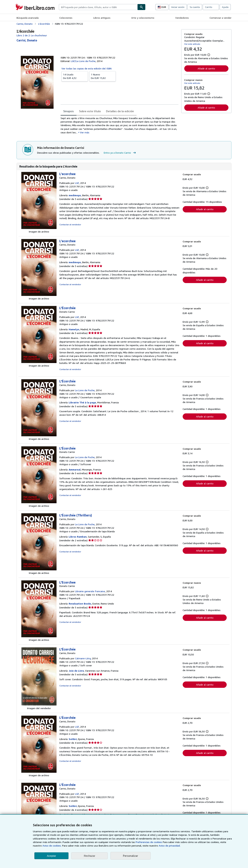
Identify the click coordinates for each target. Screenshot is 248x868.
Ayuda (225, 7)
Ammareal (75, 469)
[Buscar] (141, 7)
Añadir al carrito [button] (206, 68)
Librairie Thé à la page (82, 402)
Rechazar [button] (89, 856)
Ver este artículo (192, 44)
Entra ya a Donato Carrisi (120, 153)
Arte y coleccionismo (143, 18)
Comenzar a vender (221, 18)
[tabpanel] (120, 125)
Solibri (73, 739)
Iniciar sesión (178, 7)
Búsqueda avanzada (28, 18)
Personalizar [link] (131, 856)
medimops (75, 195)
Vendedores (182, 18)
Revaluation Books (80, 604)
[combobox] (98, 7)
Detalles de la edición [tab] (120, 111)
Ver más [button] (85, 132)
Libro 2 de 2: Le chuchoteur (32, 35)
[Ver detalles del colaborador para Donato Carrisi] (27, 40)
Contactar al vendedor (70, 224)
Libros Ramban (78, 537)
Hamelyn (74, 329)
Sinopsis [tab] (69, 111)
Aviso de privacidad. (170, 846)
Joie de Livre (76, 671)
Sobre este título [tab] (90, 111)
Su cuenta (195, 7)
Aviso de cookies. (52, 846)
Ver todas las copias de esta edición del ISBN (86, 68)
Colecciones (66, 18)
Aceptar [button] (51, 856)
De (75, 76)
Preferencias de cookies (149, 842)
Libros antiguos (102, 18)
